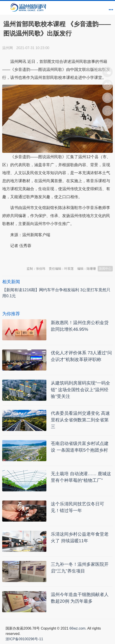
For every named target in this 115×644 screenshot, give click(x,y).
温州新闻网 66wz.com (42, 257)
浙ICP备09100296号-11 (24, 639)
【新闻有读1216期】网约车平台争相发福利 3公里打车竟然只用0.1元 (56, 293)
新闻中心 (105, 269)
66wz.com (77, 628)
